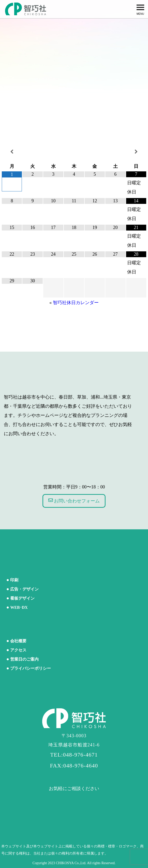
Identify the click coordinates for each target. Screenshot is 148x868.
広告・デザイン (24, 589)
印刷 (14, 580)
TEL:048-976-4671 (74, 755)
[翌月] (136, 152)
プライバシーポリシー (31, 668)
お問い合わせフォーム (74, 501)
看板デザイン (22, 598)
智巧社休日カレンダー (76, 303)
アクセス (18, 650)
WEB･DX (19, 607)
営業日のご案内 (24, 659)
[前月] (12, 152)
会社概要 (18, 641)
